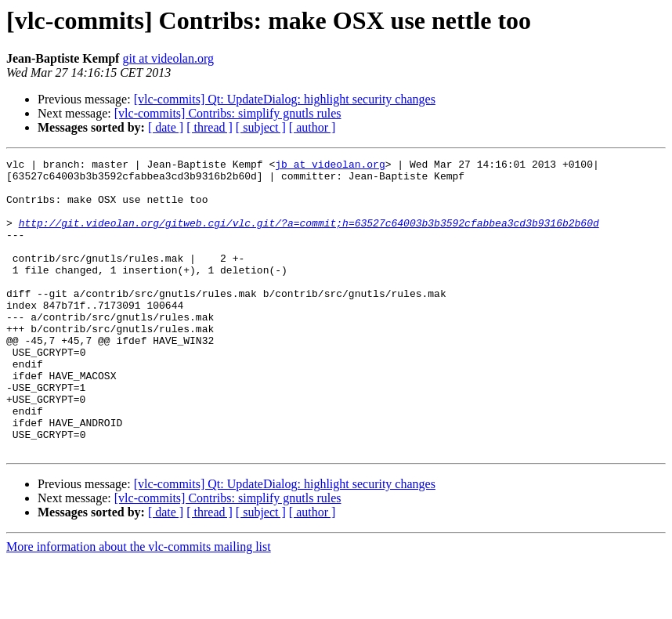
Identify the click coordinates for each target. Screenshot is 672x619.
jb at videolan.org (330, 166)
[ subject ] (261, 127)
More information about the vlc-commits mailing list (139, 605)
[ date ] (166, 127)
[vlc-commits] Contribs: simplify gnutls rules (228, 113)
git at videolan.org (168, 58)
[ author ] (313, 127)
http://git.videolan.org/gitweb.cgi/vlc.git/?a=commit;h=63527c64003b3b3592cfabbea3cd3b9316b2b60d (309, 237)
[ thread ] (210, 127)
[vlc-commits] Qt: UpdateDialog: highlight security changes (285, 99)
